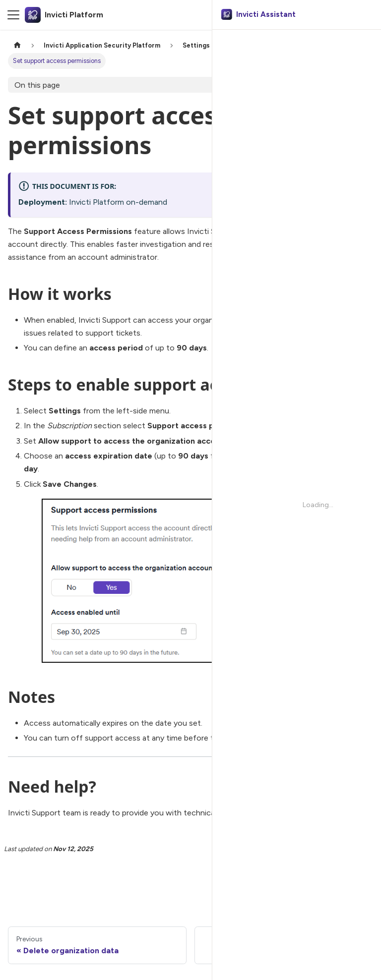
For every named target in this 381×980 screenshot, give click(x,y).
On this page (37, 85)
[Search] (327, 15)
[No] (353, 886)
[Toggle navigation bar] (13, 15)
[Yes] (327, 886)
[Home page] (17, 45)
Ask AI (355, 15)
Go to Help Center (272, 813)
